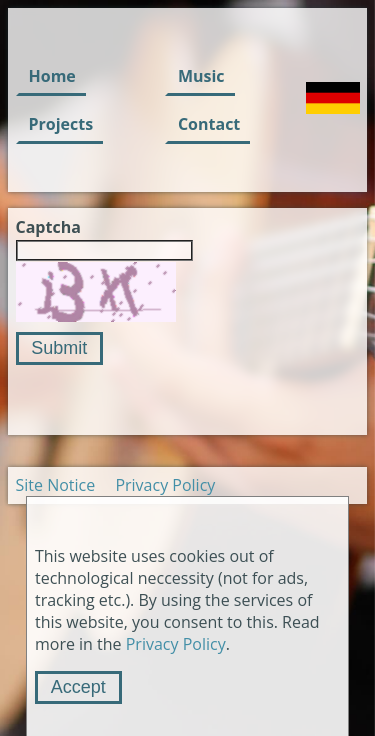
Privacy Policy (165, 485)
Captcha (48, 227)
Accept (78, 687)
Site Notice (56, 485)
